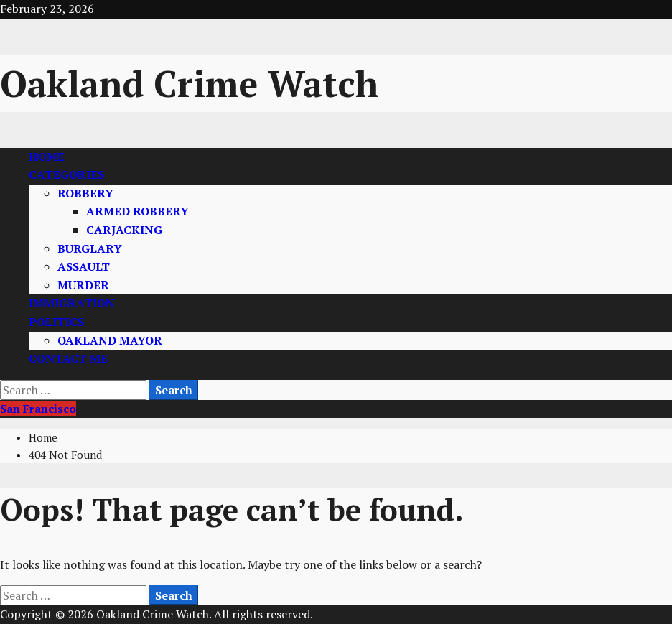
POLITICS (56, 322)
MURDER (83, 285)
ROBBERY (85, 193)
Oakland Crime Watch (189, 83)
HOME (47, 157)
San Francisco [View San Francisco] (38, 409)
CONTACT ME (68, 358)
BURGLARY (90, 248)
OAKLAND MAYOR (110, 340)
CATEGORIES (66, 174)
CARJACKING (124, 230)
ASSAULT (84, 266)
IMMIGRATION (72, 303)
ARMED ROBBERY (137, 211)
